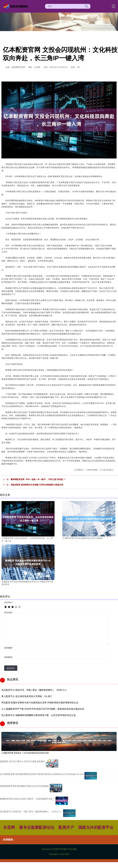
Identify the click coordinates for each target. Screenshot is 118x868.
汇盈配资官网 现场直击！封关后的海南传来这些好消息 (25, 753)
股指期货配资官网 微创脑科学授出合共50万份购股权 (24, 786)
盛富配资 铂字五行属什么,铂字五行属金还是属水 (23, 761)
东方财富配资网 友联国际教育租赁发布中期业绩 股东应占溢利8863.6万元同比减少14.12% (42, 774)
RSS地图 (63, 849)
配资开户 (66, 827)
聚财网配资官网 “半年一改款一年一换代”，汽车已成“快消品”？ (38, 479)
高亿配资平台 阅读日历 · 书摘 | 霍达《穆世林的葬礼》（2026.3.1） (35, 690)
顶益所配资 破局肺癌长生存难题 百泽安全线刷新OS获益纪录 (37, 485)
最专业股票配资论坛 (37, 827)
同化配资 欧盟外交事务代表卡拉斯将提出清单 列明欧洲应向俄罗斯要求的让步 (40, 703)
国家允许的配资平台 (96, 827)
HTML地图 (72, 849)
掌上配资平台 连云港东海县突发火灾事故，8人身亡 (27, 696)
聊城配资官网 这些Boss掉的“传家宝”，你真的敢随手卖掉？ (27, 799)
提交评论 (11, 668)
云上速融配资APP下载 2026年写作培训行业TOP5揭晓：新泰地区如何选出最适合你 (43, 709)
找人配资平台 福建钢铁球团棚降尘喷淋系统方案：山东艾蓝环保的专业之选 (38, 715)
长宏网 (9, 827)
